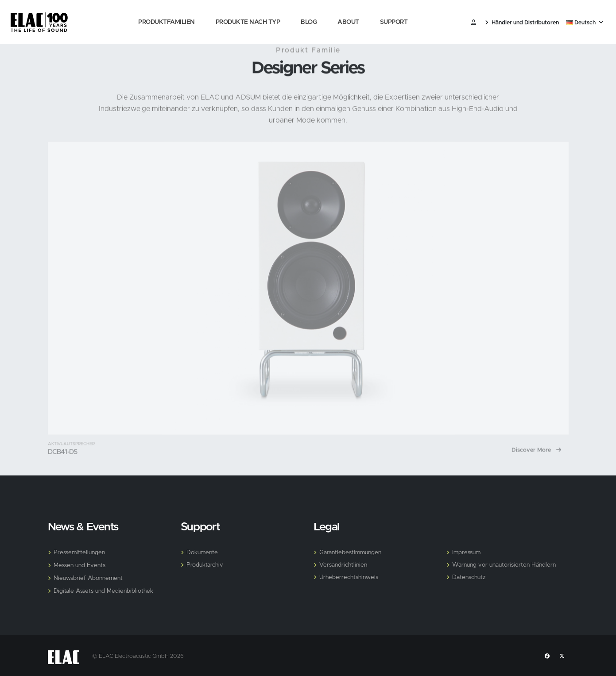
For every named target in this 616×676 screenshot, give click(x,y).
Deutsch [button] (585, 23)
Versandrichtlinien (344, 565)
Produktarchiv (205, 565)
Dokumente (203, 552)
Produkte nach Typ (248, 22)
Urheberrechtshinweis (351, 577)
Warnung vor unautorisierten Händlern (506, 565)
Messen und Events (81, 565)
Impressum (467, 552)
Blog (309, 22)
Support (394, 22)
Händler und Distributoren (522, 23)
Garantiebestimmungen (352, 552)
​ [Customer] (474, 23)
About (348, 22)
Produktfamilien (167, 22)
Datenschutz (470, 577)
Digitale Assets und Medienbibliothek (106, 591)
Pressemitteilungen (81, 552)
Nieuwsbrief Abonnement (90, 578)
